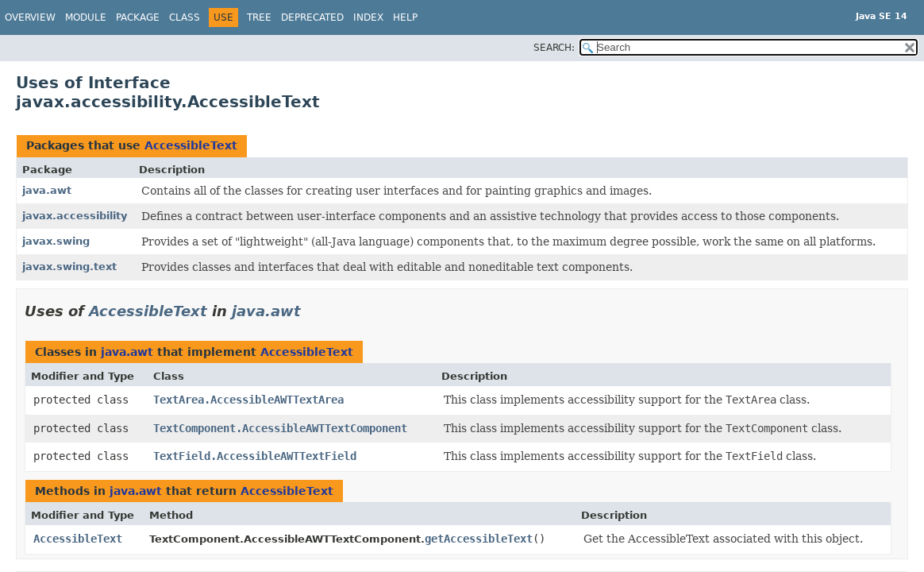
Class (185, 17)
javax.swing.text (69, 267)
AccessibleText (191, 145)
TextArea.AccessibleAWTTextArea (248, 400)
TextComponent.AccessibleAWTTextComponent (280, 428)
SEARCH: (554, 48)
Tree (259, 17)
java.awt (47, 190)
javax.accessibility (75, 216)
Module (86, 17)
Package (138, 17)
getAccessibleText (479, 539)
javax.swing (56, 241)
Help (405, 17)
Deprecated (312, 17)
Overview (30, 17)
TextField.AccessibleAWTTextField (255, 456)
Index (368, 17)
